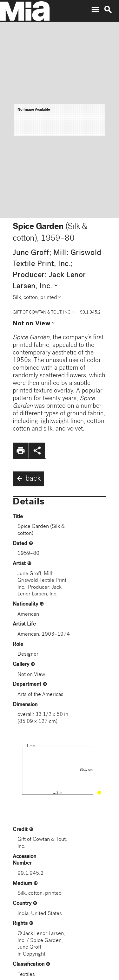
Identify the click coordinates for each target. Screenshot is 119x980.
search (108, 10)
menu (95, 10)
